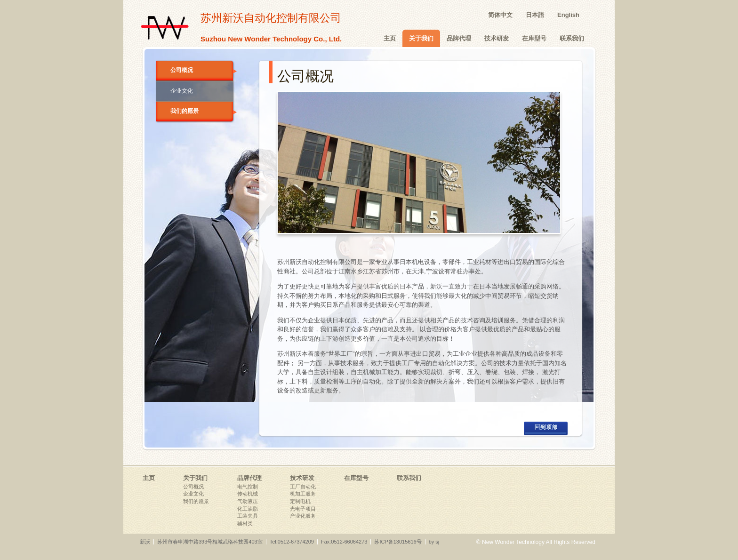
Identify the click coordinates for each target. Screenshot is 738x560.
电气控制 (248, 487)
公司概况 (202, 70)
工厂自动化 (303, 487)
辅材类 (245, 523)
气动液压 (248, 501)
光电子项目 (303, 509)
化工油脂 (248, 509)
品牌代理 (459, 38)
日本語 (535, 15)
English (568, 15)
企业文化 (182, 91)
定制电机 (300, 501)
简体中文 (500, 15)
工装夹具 (248, 516)
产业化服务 (303, 516)
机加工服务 (303, 494)
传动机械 (248, 494)
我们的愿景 (202, 111)
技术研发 (497, 38)
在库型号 (534, 38)
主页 (390, 38)
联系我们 (572, 38)
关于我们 (421, 38)
